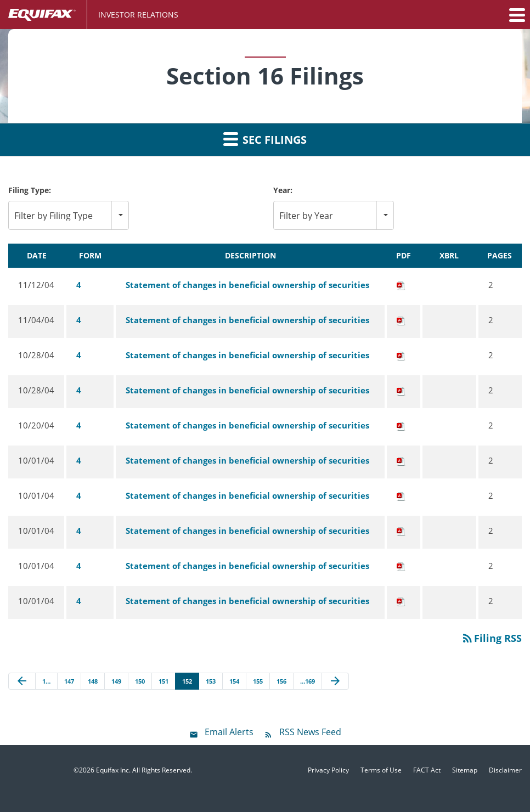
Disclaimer (505, 770)
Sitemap (465, 770)
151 (163, 681)
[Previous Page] (22, 681)
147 (69, 681)
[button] (516, 15)
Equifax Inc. (113, 770)
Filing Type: (30, 190)
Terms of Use (381, 770)
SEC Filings (265, 139)
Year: (283, 190)
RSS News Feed (310, 732)
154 (234, 681)
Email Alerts (229, 732)
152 (187, 681)
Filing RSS (491, 638)
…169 (308, 681)
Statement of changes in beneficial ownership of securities (247, 285)
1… (46, 681)
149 (116, 681)
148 (93, 681)
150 (140, 681)
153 (211, 681)
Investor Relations (138, 15)
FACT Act (427, 770)
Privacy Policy (328, 770)
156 (281, 681)
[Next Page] (335, 681)
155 (258, 681)
